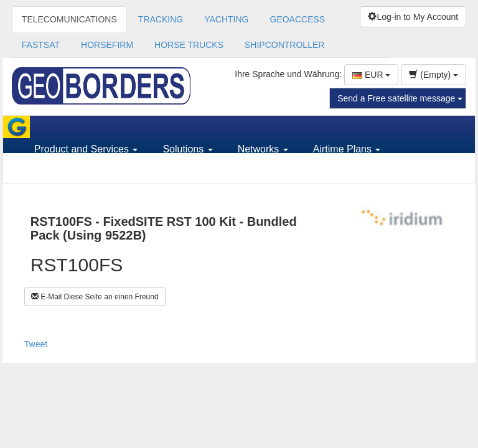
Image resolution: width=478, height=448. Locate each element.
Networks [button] (263, 149)
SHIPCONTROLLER (284, 45)
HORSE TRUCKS (189, 45)
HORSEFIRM (107, 45)
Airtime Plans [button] (347, 149)
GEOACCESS (297, 19)
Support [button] (56, 171)
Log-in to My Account (413, 17)
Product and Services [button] (86, 149)
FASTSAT (41, 45)
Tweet (36, 344)
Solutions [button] (187, 149)
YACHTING (226, 19)
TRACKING (161, 19)
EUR (371, 75)
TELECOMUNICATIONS (69, 19)
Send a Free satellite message (400, 98)
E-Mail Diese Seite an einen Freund (95, 297)
